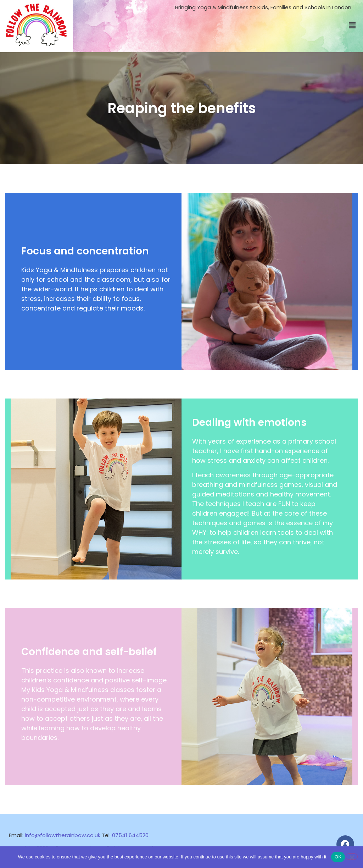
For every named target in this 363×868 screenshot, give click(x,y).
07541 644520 (130, 835)
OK (338, 857)
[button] (352, 26)
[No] (352, 857)
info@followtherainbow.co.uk (63, 835)
